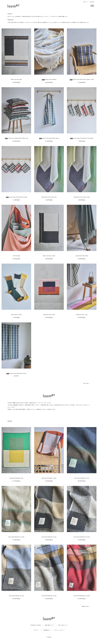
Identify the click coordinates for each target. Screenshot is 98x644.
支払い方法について (63, 625)
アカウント (36, 630)
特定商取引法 (47, 630)
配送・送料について (50, 625)
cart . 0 (85, 2)
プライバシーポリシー (59, 630)
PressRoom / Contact (36, 625)
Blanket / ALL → (86, 606)
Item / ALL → (87, 383)
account (92, 2)
